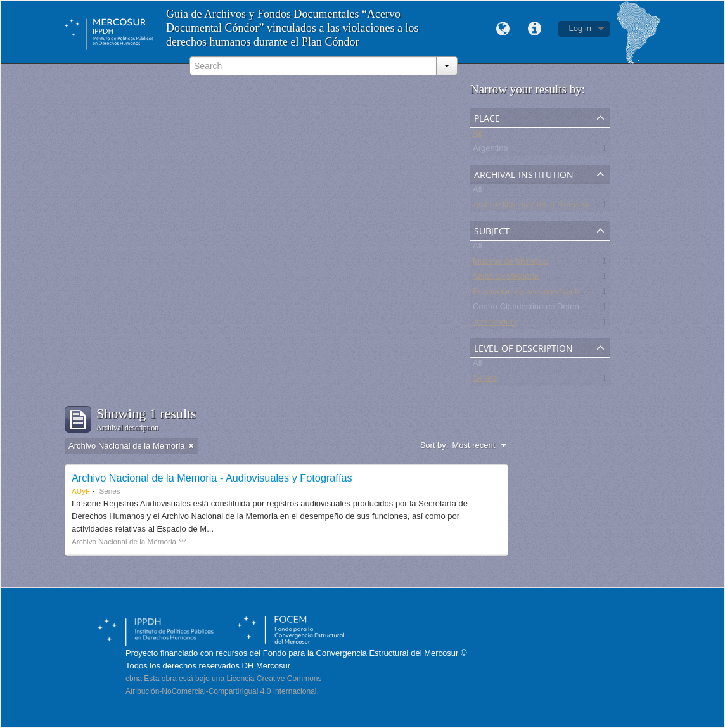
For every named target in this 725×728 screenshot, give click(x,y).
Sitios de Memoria (506, 278)
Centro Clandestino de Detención (534, 309)
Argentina (491, 150)
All (477, 135)
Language (503, 29)
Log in (580, 28)
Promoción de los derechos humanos (541, 294)
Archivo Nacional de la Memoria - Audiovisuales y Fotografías (212, 478)
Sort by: (434, 445)
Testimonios (495, 324)
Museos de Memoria (510, 263)
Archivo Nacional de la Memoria (531, 207)
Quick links (535, 29)
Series (484, 380)
